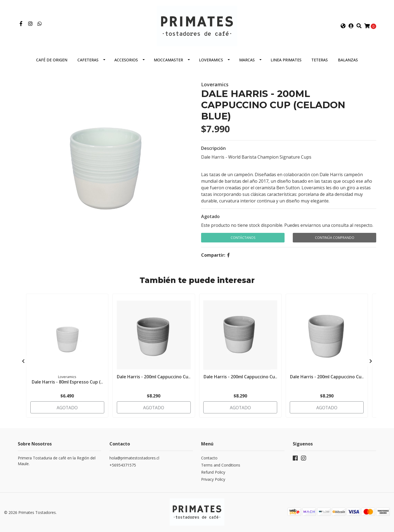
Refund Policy (213, 473)
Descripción (213, 150)
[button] (343, 27)
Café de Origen (52, 62)
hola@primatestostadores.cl (134, 458)
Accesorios (126, 62)
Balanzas (348, 62)
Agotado (210, 219)
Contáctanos (243, 240)
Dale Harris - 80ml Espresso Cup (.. (67, 384)
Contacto (209, 458)
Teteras (320, 62)
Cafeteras (88, 62)
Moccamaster (168, 62)
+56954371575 (123, 466)
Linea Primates (286, 62)
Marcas (247, 62)
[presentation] (23, 362)
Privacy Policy (213, 480)
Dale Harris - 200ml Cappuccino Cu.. (154, 381)
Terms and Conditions (221, 466)
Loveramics (211, 62)
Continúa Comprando (335, 240)
